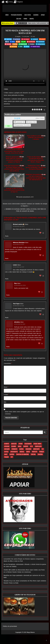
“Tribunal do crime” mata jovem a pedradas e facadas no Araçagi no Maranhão (36, 168)
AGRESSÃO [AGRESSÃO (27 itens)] (14, 444)
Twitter (8, 39)
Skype (27, 47)
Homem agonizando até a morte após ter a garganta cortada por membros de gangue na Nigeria (14, 159)
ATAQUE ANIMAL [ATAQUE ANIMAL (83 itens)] (38, 444)
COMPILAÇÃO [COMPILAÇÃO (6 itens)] (38, 446)
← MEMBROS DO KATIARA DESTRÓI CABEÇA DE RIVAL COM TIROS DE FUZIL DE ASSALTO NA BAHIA (25, 210)
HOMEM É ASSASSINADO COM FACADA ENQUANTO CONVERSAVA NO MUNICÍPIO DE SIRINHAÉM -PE (36, 177)
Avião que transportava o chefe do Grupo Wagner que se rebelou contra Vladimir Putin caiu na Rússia (14, 168)
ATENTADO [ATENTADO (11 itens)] (7, 446)
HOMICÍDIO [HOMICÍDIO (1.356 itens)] (28, 449)
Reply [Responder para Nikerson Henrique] (7, 258)
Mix (18, 42)
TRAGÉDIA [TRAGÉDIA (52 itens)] (40, 454)
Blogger (13, 47)
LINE (24, 42)
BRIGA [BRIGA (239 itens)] (20, 446)
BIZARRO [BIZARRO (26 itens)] (14, 446)
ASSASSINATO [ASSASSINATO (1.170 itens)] (28, 444)
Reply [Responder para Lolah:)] (7, 279)
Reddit (42, 39)
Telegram (40, 42)
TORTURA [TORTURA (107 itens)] (33, 454)
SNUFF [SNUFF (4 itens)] (6, 454)
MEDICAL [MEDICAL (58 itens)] (22, 452)
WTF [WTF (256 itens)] (12, 457)
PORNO (25, 19)
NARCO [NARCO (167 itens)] (28, 452)
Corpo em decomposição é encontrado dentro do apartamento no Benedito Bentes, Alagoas (36, 159)
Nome (6, 387)
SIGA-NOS (19, 19)
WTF (32, 197)
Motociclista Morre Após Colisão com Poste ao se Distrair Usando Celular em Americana (24, 571)
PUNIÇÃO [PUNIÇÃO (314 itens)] (41, 452)
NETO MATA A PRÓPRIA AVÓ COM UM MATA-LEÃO (25, 32)
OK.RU (15, 44)
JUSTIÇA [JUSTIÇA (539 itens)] (6, 452)
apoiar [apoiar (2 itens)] (21, 444)
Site (5, 402)
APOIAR (43, 15)
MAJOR (19, 37)
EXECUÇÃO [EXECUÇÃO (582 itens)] (7, 449)
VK (7, 42)
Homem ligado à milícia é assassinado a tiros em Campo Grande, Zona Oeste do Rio (14, 151)
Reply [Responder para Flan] (8, 295)
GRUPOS (32, 19)
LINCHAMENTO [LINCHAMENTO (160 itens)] (14, 452)
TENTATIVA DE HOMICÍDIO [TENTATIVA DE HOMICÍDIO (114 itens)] (22, 454)
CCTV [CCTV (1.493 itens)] (31, 446)
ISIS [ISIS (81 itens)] (43, 449)
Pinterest (26, 39)
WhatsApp (23, 44)
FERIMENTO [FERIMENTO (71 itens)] (14, 449)
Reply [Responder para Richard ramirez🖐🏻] (7, 236)
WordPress (40, 44)
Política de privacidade (10, 626)
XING (20, 47)
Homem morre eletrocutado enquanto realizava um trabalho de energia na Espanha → (25, 205)
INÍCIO (7, 15)
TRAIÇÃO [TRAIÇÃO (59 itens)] (6, 457)
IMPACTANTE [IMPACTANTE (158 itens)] (36, 449)
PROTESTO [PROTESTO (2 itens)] (35, 452)
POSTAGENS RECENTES (17, 15)
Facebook (16, 39)
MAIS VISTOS (28, 15)
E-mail (6, 395)
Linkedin (34, 39)
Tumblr (31, 44)
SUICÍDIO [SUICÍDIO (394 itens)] (12, 454)
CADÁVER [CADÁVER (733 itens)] (26, 446)
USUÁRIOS (36, 15)
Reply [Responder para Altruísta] (8, 347)
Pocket (8, 44)
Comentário (8, 363)
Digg (12, 42)
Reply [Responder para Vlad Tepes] (7, 317)
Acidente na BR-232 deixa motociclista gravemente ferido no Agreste (14, 190)
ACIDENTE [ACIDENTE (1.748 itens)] (7, 444)
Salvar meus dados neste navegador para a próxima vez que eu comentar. (24, 413)
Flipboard (31, 42)
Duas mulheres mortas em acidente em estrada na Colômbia (36, 138)
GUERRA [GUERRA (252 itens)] (21, 449)
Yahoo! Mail (35, 47)
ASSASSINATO (26, 197)
